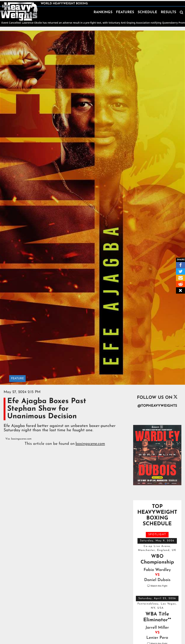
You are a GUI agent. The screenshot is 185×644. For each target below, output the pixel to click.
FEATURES (125, 12)
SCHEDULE (147, 12)
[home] (19, 12)
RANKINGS (103, 12)
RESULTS (168, 12)
